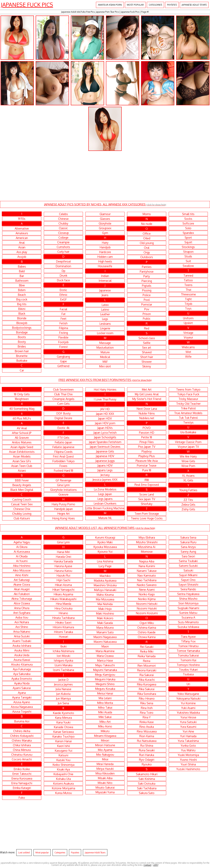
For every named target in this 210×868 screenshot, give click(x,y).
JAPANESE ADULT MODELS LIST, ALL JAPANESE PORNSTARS (105, 528)
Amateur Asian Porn (110, 5)
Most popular (135, 5)
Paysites (172, 5)
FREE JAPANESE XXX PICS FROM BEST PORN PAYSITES (105, 380)
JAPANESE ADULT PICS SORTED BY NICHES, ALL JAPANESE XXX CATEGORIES (105, 204)
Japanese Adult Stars (194, 5)
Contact (147, 865)
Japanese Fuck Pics (27, 5)
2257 (156, 865)
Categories (155, 5)
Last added (24, 853)
